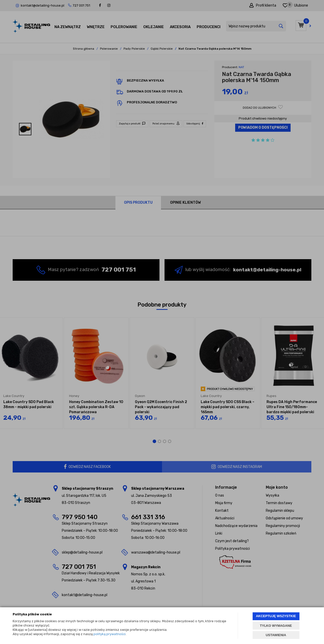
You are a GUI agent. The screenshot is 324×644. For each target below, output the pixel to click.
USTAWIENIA (276, 635)
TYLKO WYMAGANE (276, 626)
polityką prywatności (109, 634)
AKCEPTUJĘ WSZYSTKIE (276, 616)
